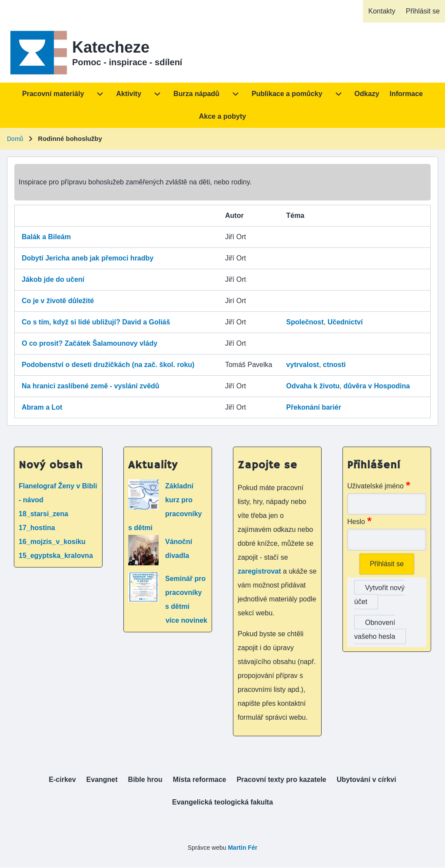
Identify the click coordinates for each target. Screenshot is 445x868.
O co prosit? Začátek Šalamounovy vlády (90, 343)
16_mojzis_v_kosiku (52, 542)
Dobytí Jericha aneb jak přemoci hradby (88, 258)
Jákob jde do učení (53, 279)
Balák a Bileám (46, 237)
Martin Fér (242, 848)
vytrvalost (303, 365)
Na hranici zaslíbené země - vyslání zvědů (91, 386)
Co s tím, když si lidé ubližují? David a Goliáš (96, 322)
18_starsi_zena (43, 514)
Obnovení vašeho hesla (375, 629)
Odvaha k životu (313, 386)
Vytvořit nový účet (379, 595)
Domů (15, 139)
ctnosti (334, 365)
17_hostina (37, 528)
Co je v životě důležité (58, 301)
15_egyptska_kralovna (56, 556)
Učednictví (345, 322)
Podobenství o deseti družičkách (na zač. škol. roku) (108, 365)
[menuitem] (382, 11)
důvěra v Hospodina (377, 386)
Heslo (356, 522)
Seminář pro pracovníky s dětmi (185, 593)
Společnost (305, 322)
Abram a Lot (42, 407)
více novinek (186, 620)
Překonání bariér (314, 407)
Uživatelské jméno (375, 486)
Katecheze (111, 47)
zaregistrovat (260, 571)
